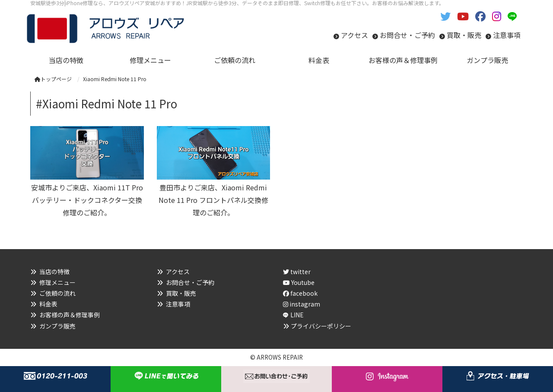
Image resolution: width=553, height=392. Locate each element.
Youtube (299, 282)
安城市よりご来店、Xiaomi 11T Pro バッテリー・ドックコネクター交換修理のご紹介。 (87, 200)
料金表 (48, 304)
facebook (300, 293)
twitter (297, 272)
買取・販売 (464, 35)
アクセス (354, 35)
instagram (302, 304)
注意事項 (507, 35)
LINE (297, 315)
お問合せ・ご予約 (407, 35)
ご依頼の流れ (57, 293)
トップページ (53, 79)
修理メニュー (57, 282)
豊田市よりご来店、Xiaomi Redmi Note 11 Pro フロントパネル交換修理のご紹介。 (213, 200)
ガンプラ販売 (57, 326)
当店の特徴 (54, 272)
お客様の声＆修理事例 (70, 315)
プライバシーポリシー (321, 326)
